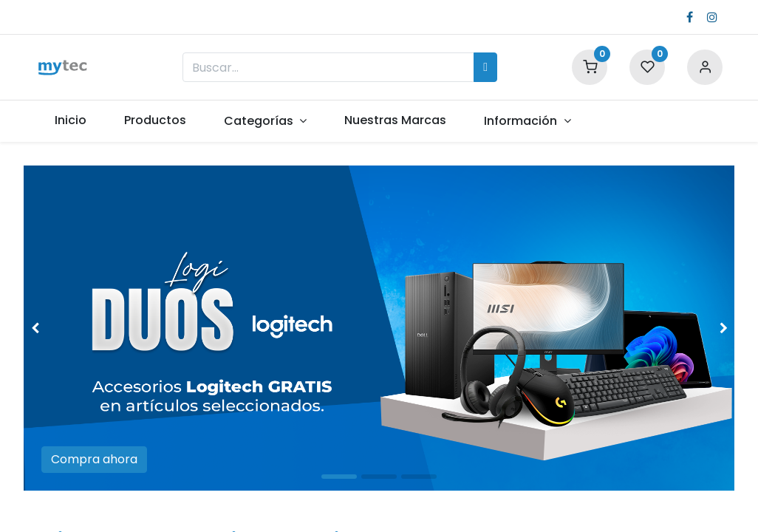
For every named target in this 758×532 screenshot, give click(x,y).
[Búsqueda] (485, 67)
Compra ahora (94, 459)
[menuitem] (70, 120)
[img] (52, 328)
